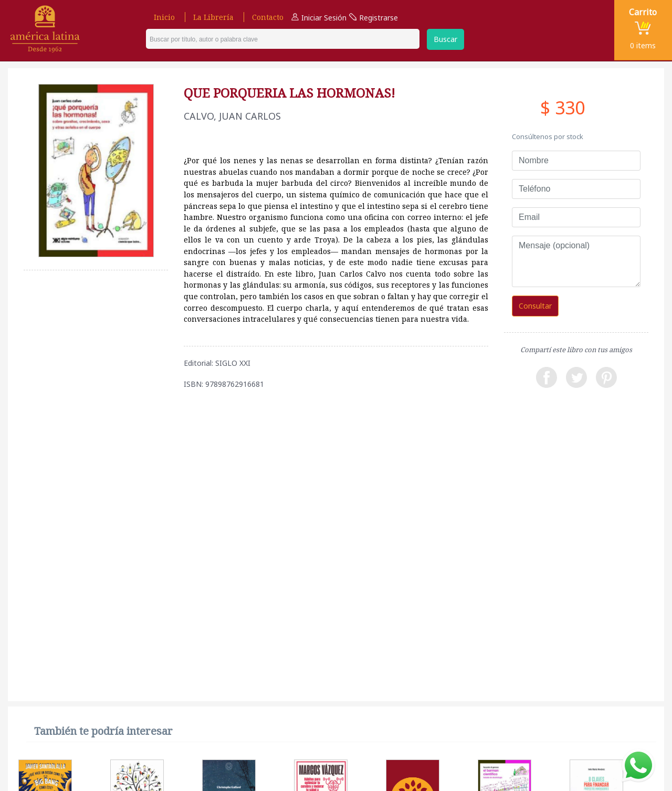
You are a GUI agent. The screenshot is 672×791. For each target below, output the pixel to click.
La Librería (213, 17)
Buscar (445, 39)
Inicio (164, 17)
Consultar (535, 306)
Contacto (268, 17)
